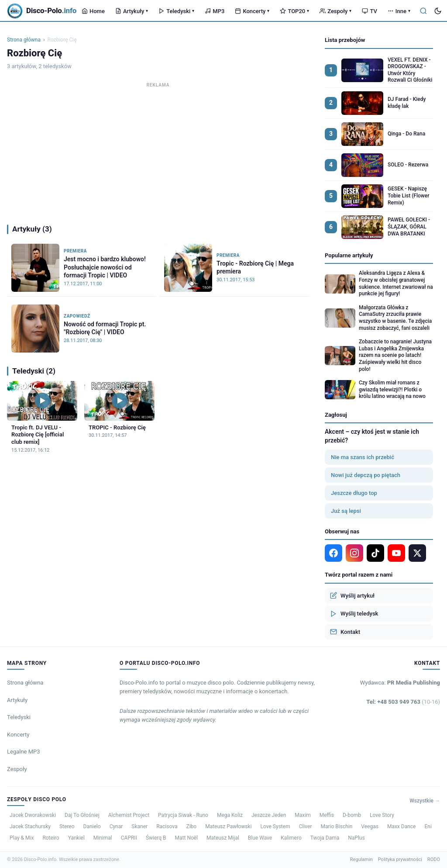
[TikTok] (375, 553)
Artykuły (132, 11)
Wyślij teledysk (354, 614)
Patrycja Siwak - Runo (183, 815)
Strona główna (24, 40)
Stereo (67, 827)
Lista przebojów (345, 40)
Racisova (167, 827)
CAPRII (129, 838)
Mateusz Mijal (223, 838)
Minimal (103, 838)
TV (369, 11)
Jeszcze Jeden (269, 815)
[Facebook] (334, 553)
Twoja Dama (325, 838)
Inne (399, 11)
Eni (428, 827)
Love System (275, 827)
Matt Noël (187, 838)
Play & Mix (22, 838)
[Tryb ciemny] (438, 11)
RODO (434, 859)
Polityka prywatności (400, 859)
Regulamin (361, 859)
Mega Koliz (230, 815)
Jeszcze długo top (354, 493)
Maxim (303, 815)
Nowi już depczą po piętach (366, 475)
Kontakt (345, 632)
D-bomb (352, 815)
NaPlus (356, 838)
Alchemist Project (129, 815)
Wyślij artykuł (352, 595)
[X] (417, 553)
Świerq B (156, 838)
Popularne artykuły (349, 255)
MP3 (215, 11)
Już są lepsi (346, 511)
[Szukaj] (423, 11)
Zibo (191, 827)
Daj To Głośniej (82, 815)
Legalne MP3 (24, 752)
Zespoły (335, 11)
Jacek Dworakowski (33, 815)
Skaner (139, 827)
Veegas (370, 827)
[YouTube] (396, 553)
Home (93, 11)
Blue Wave (260, 838)
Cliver (306, 827)
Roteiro (51, 838)
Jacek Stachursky (30, 827)
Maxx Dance (402, 827)
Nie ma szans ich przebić (363, 457)
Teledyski (176, 11)
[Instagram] (354, 553)
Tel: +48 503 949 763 (403, 702)
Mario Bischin (336, 827)
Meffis (327, 815)
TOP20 (294, 11)
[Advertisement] (158, 151)
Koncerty (252, 11)
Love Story (382, 815)
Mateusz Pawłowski (228, 827)
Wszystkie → (425, 801)
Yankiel (76, 838)
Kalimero (291, 838)
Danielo (92, 827)
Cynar (116, 827)
